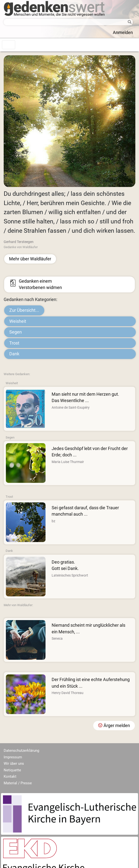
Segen (16, 332)
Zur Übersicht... (24, 310)
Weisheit (18, 321)
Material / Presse (18, 783)
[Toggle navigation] (9, 45)
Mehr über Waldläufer (30, 259)
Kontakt (10, 776)
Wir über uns (14, 764)
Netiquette (12, 770)
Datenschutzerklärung (21, 751)
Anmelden (123, 33)
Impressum (13, 757)
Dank (14, 354)
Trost (14, 343)
